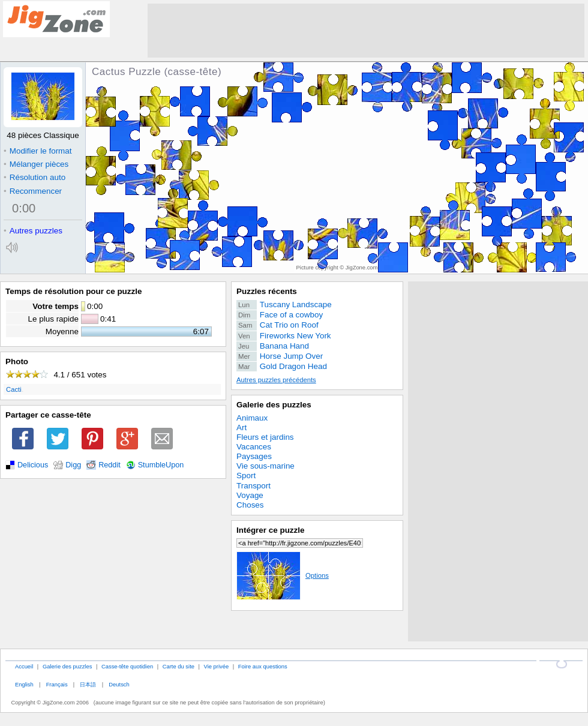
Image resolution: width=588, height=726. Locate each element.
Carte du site (178, 666)
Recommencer (33, 191)
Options (283, 575)
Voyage (250, 495)
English (24, 684)
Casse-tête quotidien (127, 666)
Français (57, 684)
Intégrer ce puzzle (271, 530)
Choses (250, 505)
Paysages (254, 456)
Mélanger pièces (36, 164)
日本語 (88, 684)
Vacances (254, 447)
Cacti (14, 389)
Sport (246, 475)
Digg (73, 465)
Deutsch (119, 684)
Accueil (24, 666)
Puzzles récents (267, 291)
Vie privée (217, 666)
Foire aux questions (263, 666)
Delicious (33, 465)
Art (241, 427)
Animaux (252, 418)
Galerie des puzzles (274, 405)
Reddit (109, 465)
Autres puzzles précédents (276, 380)
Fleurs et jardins (265, 437)
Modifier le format (38, 151)
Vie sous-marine (265, 466)
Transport (253, 486)
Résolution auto (34, 177)
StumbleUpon (161, 465)
